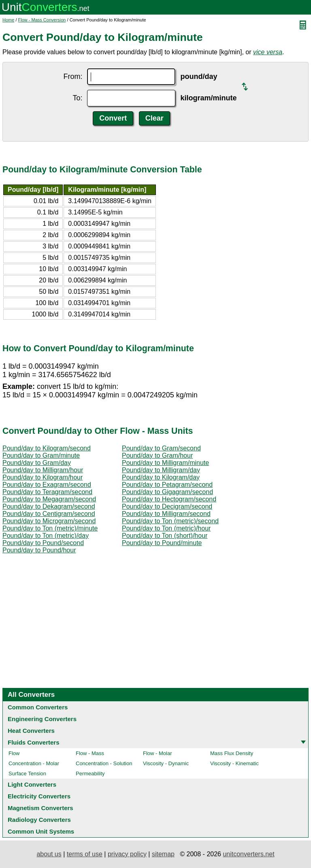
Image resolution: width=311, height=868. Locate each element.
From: (73, 76)
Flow (14, 753)
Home (8, 20)
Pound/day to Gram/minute (41, 455)
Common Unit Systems (41, 831)
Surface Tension (27, 774)
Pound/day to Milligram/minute (165, 463)
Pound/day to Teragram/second (47, 492)
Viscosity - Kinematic (234, 763)
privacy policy (127, 854)
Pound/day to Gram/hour (157, 455)
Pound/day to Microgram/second (49, 521)
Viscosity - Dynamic (166, 763)
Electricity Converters (39, 796)
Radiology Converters (39, 820)
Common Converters (38, 707)
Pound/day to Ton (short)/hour (165, 536)
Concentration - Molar (34, 763)
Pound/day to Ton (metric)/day (46, 536)
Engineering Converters (42, 719)
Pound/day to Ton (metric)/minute (50, 528)
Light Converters (32, 784)
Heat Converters (31, 731)
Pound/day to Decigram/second (167, 506)
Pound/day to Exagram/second (47, 485)
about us (49, 854)
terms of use (85, 854)
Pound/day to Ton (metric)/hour (166, 528)
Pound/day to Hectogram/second (169, 499)
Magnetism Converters (40, 808)
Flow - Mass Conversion (42, 20)
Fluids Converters (34, 742)
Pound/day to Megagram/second (49, 499)
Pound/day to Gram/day (37, 463)
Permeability (90, 774)
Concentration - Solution (104, 763)
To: (77, 98)
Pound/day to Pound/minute (162, 543)
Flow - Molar (158, 753)
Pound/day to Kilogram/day (161, 477)
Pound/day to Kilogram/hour (43, 477)
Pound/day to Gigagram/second (167, 492)
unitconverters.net (248, 854)
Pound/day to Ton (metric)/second (170, 521)
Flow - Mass (90, 753)
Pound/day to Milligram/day (161, 470)
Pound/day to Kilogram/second (47, 448)
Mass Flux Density (232, 753)
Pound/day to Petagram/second (167, 485)
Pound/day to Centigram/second (49, 514)
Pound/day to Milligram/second (166, 514)
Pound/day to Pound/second (43, 543)
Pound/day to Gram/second (161, 448)
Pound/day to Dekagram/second (49, 506)
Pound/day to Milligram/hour (43, 470)
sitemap (163, 854)
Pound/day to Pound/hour (39, 550)
